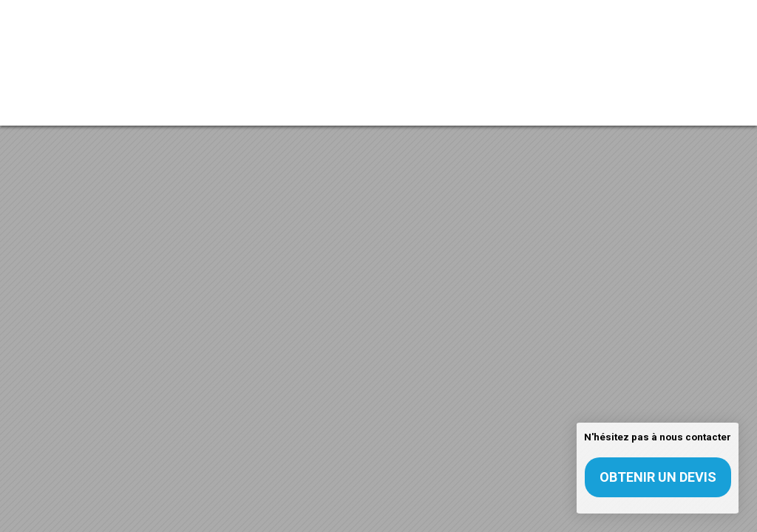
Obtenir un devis (658, 477)
